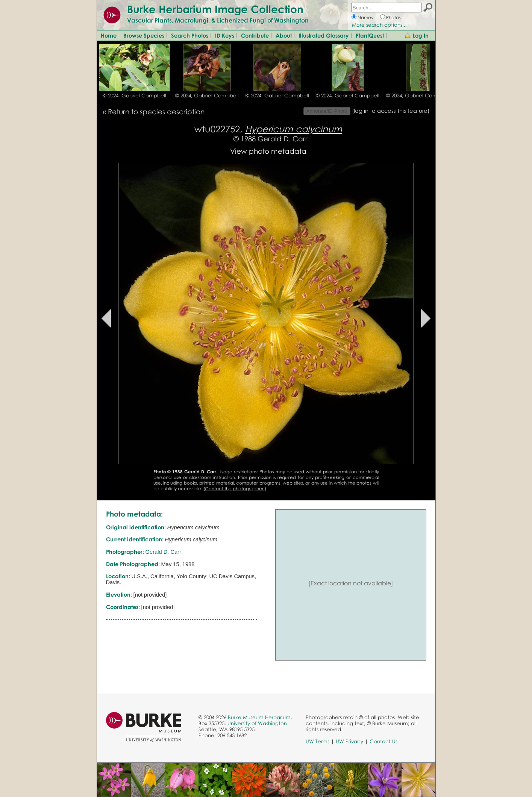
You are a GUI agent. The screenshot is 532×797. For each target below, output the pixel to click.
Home (109, 35)
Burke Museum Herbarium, (260, 717)
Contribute (255, 35)
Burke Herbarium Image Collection (215, 9)
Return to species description (156, 111)
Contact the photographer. (235, 489)
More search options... (379, 25)
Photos (393, 17)
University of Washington (257, 723)
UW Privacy (349, 741)
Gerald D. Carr (283, 139)
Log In (421, 35)
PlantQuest (370, 35)
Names (365, 17)
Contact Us (383, 741)
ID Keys (225, 35)
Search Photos (190, 35)
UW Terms (318, 741)
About (284, 35)
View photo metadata (268, 151)
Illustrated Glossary (324, 35)
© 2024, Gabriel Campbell (134, 95)
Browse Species (144, 35)
